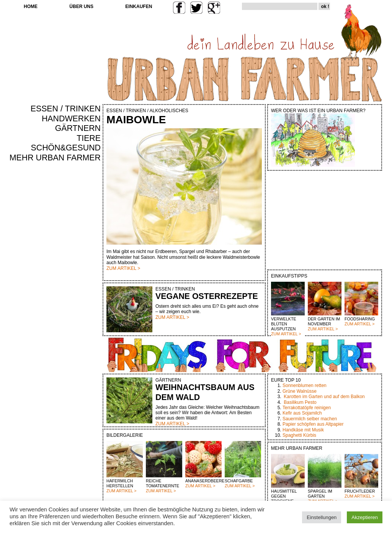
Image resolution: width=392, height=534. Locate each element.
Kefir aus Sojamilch (302, 413)
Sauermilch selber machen (310, 419)
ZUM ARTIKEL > (286, 334)
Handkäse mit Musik (303, 430)
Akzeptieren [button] (365, 517)
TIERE (89, 138)
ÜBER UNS (81, 7)
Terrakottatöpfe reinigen (307, 408)
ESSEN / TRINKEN (66, 109)
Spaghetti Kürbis (299, 435)
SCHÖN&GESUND (66, 148)
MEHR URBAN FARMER (55, 158)
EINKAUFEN (139, 7)
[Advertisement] (78, 293)
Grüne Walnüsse (300, 391)
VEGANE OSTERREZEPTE (207, 296)
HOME (31, 7)
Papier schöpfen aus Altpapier (313, 424)
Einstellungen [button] (322, 517)
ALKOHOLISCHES (169, 111)
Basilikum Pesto (300, 402)
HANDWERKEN (71, 119)
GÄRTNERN (78, 128)
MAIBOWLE (136, 120)
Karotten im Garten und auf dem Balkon (324, 397)
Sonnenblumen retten (305, 385)
